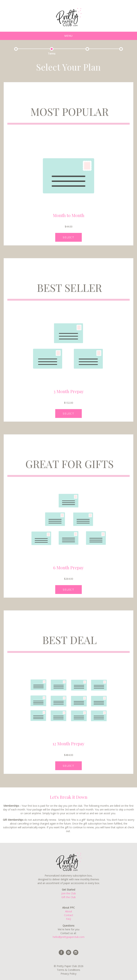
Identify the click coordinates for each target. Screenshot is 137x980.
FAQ (68, 919)
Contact (69, 915)
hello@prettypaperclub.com (69, 937)
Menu (68, 36)
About (69, 911)
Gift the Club (68, 897)
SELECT (68, 237)
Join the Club (69, 893)
